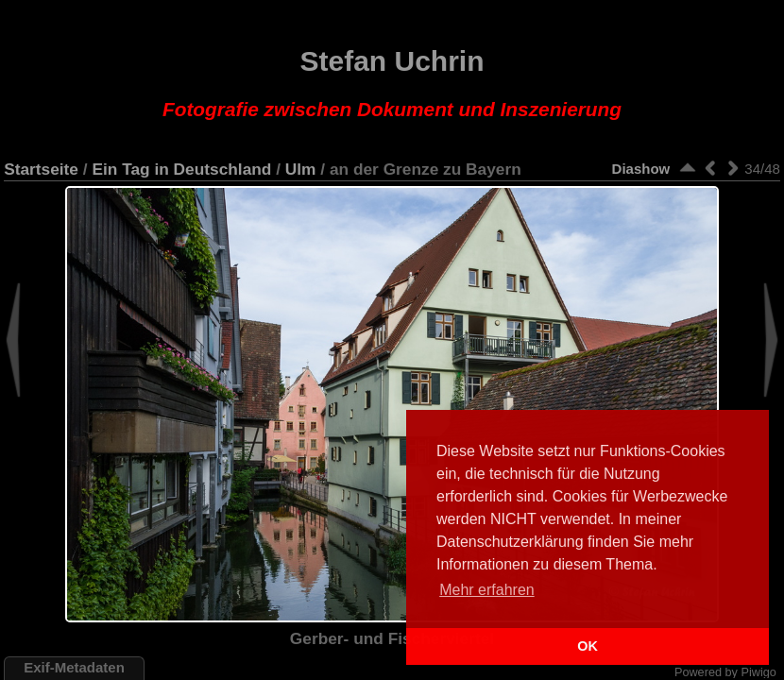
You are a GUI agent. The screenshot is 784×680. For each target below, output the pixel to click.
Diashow (641, 169)
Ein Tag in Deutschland (181, 169)
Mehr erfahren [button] (487, 590)
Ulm (301, 169)
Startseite (41, 169)
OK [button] (588, 646)
